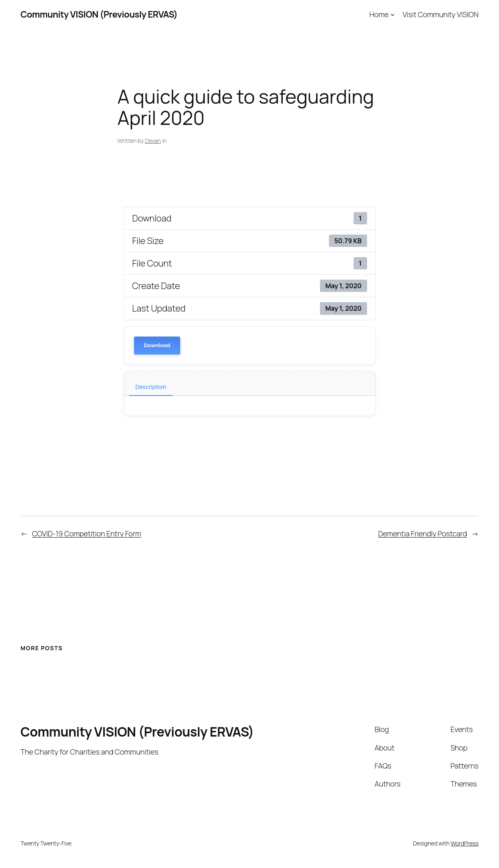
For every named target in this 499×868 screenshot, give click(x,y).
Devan (153, 141)
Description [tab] (151, 387)
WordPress (465, 843)
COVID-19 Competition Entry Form (86, 533)
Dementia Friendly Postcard (423, 533)
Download (157, 345)
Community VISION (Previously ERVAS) (99, 14)
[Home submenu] (393, 15)
